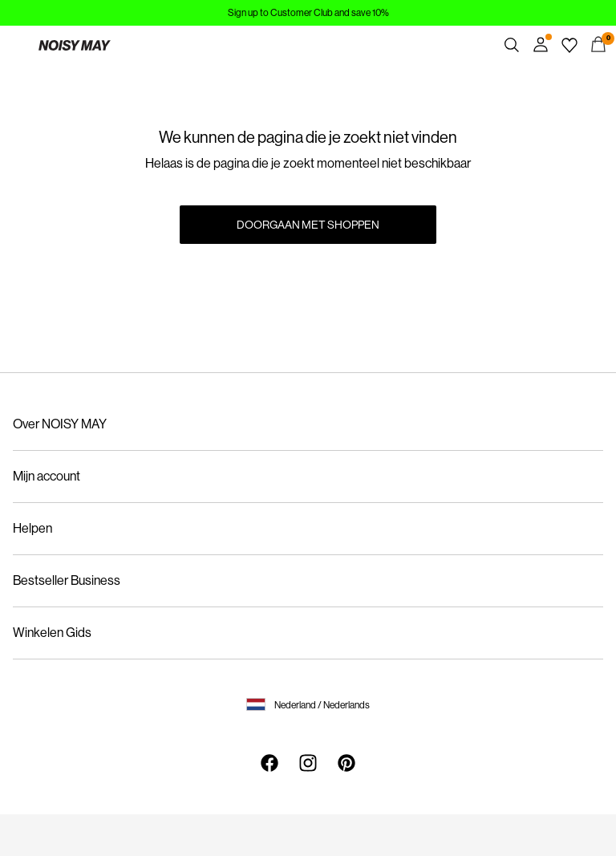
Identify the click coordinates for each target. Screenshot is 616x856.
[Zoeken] (512, 45)
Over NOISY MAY (60, 424)
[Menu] (18, 45)
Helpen (32, 528)
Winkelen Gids (52, 633)
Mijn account (47, 476)
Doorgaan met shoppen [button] (308, 225)
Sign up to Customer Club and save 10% (308, 13)
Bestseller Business (67, 580)
